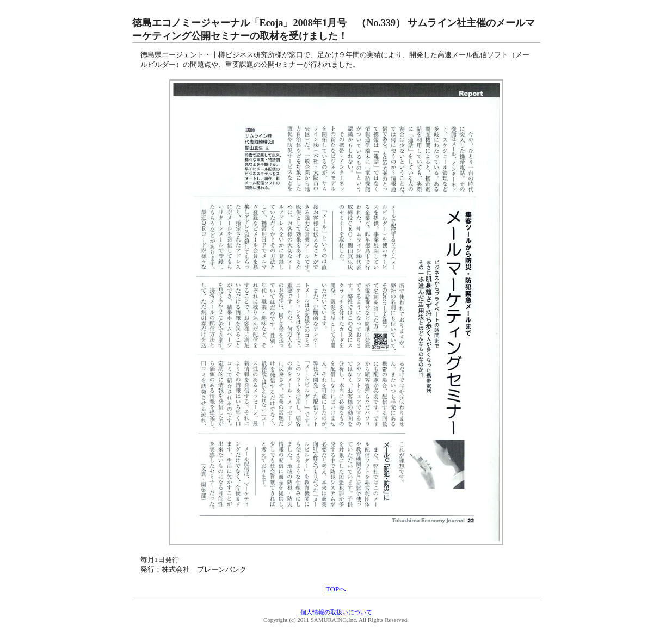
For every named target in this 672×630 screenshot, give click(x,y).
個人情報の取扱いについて (336, 612)
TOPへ (336, 589)
